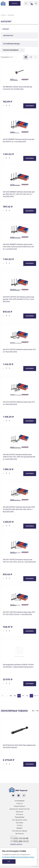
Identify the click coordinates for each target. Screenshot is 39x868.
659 (35, 696)
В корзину (30, 106)
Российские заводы (20, 831)
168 (11, 696)
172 (27, 696)
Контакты (20, 814)
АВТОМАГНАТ (8, 36)
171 (23, 696)
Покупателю (19, 817)
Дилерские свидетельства (19, 809)
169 (15, 696)
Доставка (20, 823)
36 (16, 57)
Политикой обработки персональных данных (18, 857)
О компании (19, 801)
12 (12, 57)
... (7, 696)
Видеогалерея (19, 806)
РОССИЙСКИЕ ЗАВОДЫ (11, 44)
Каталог (19, 828)
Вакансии (20, 812)
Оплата (20, 825)
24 (14, 57)
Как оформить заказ (19, 820)
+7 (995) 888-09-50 (19, 841)
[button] (33, 711)
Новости (20, 803)
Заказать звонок (16, 844)
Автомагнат (20, 834)
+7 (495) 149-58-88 (19, 838)
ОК (9, 861)
